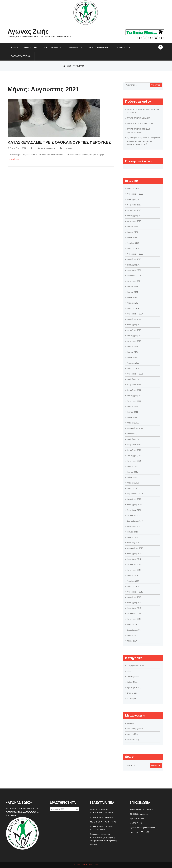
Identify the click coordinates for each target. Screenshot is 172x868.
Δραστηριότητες (134, 687)
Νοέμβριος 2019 (134, 559)
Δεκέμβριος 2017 (134, 630)
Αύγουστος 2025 (134, 221)
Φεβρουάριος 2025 (135, 254)
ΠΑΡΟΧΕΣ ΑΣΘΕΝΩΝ (21, 56)
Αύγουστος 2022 (134, 401)
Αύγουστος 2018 (134, 619)
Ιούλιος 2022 (132, 406)
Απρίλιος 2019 (133, 581)
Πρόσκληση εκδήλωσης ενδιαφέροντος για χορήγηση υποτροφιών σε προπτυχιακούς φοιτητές (144, 141)
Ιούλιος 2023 (132, 346)
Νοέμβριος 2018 (134, 608)
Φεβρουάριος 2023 (135, 374)
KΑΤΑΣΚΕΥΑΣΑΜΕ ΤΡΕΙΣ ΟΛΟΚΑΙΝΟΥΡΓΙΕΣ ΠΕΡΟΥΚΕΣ (59, 142)
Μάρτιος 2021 (133, 488)
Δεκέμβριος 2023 (134, 325)
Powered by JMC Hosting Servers (86, 865)
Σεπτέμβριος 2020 (135, 521)
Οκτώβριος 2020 (134, 516)
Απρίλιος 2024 (133, 303)
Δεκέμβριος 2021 (134, 439)
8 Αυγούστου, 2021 (17, 148)
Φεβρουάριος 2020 (135, 548)
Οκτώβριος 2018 (134, 614)
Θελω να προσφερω (99, 47)
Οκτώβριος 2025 (134, 210)
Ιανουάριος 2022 (134, 434)
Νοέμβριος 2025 (134, 205)
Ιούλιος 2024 (132, 287)
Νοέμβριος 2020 (134, 510)
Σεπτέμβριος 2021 (135, 455)
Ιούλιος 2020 (132, 532)
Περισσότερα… (14, 159)
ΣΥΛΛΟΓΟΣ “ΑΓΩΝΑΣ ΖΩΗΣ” (24, 47)
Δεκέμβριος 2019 (134, 554)
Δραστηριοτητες (53, 47)
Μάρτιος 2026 (133, 188)
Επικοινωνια (123, 47)
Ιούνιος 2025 (132, 232)
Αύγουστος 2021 (134, 461)
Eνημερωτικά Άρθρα (136, 666)
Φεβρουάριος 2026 (135, 194)
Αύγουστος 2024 (134, 281)
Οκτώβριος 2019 (134, 564)
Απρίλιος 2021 (133, 483)
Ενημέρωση (132, 693)
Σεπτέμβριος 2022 (135, 396)
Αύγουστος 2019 (134, 570)
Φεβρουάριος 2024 (135, 314)
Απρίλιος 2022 (133, 423)
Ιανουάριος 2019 (134, 597)
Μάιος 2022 (132, 417)
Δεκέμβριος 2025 (134, 199)
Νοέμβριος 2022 (134, 385)
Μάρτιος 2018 (133, 625)
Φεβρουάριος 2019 (135, 592)
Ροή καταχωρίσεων (135, 729)
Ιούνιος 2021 (132, 472)
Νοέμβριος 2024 (134, 270)
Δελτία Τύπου (133, 682)
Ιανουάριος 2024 (134, 319)
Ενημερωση (75, 47)
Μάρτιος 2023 (133, 368)
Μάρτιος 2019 (133, 586)
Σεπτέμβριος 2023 (135, 336)
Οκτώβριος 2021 (134, 450)
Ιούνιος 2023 (132, 352)
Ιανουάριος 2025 (134, 259)
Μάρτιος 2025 (133, 248)
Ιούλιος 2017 (132, 635)
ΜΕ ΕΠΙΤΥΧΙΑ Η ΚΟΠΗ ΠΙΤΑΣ (140, 123)
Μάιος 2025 (132, 237)
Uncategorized (133, 677)
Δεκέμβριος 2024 (134, 265)
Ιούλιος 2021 (132, 466)
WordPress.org (133, 740)
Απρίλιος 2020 (133, 543)
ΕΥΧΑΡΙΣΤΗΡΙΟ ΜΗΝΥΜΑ (139, 118)
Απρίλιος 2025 (133, 243)
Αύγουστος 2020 (134, 526)
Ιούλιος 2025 (132, 227)
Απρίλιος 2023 (133, 363)
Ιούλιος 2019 (132, 575)
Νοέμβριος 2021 (134, 445)
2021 (69, 66)
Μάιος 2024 (132, 297)
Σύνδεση (131, 723)
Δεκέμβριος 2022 (134, 379)
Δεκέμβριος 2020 (134, 505)
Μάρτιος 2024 (133, 308)
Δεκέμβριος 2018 (134, 603)
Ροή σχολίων (133, 734)
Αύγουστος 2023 (134, 341)
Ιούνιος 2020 (132, 537)
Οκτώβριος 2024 (134, 276)
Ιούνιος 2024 (132, 292)
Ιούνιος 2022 (132, 412)
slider (129, 671)
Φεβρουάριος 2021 (135, 494)
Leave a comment (48, 148)
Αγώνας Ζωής (28, 31)
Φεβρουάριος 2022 (135, 428)
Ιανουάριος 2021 (134, 499)
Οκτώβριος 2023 (134, 330)
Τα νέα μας (68, 148)
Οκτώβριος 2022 (134, 390)
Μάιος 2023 (132, 357)
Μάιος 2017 (132, 641)
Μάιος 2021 (132, 477)
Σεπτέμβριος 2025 (135, 216)
